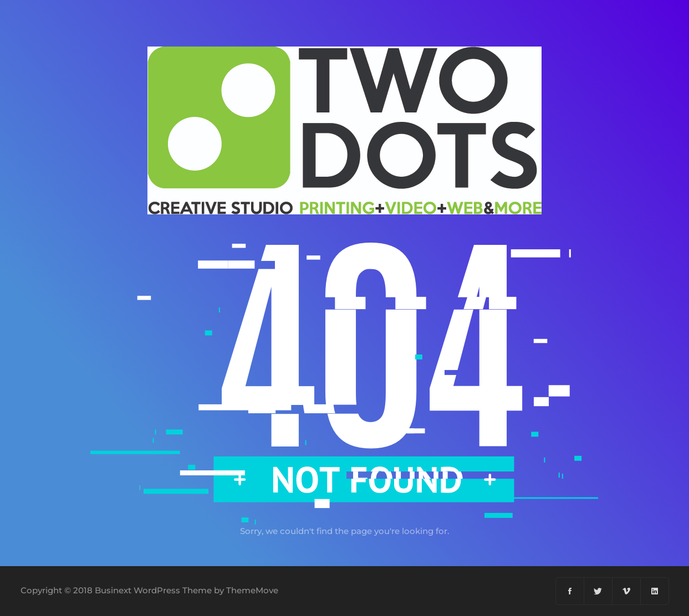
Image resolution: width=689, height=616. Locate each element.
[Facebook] (570, 591)
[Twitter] (598, 591)
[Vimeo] (627, 591)
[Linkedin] (655, 591)
